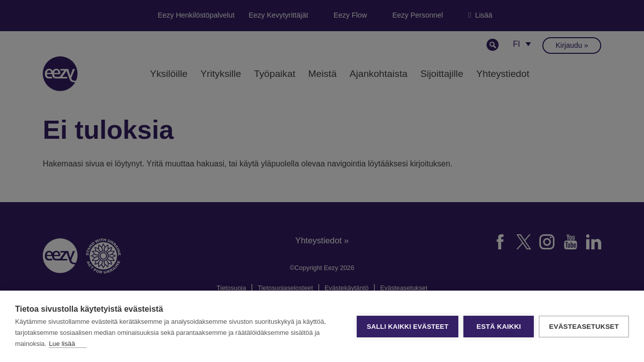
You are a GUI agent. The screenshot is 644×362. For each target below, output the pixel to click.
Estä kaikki (499, 327)
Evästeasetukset (584, 327)
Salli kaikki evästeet (408, 327)
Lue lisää (62, 344)
